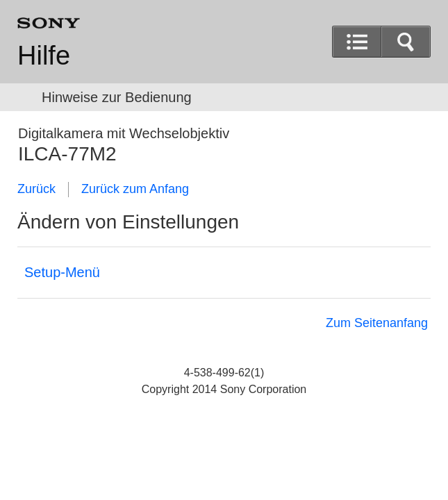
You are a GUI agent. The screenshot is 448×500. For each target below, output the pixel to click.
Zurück (36, 189)
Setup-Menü (62, 272)
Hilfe (44, 56)
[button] (406, 42)
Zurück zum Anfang (135, 189)
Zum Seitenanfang (377, 323)
